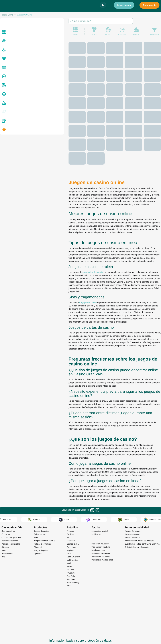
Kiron (69, 537)
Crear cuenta (149, 5)
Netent (70, 550)
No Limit (70, 553)
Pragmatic (71, 556)
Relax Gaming (73, 566)
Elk (68, 521)
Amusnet (71, 514)
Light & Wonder (73, 540)
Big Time (70, 517)
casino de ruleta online (40, 321)
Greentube (71, 530)
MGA (69, 546)
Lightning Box (73, 543)
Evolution (71, 524)
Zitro (69, 569)
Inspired (70, 534)
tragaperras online (35, 341)
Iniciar (124, 5)
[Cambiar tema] (103, 5)
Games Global (73, 527)
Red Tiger (71, 562)
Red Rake (71, 559)
